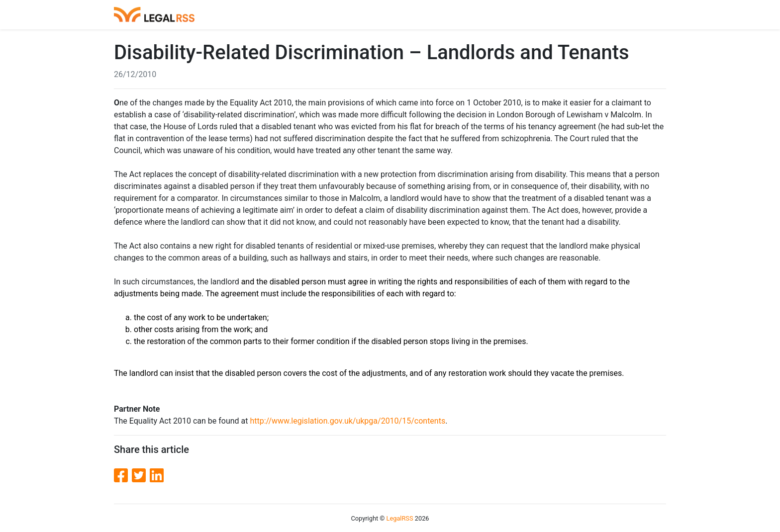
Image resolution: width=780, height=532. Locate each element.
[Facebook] (123, 476)
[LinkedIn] (157, 476)
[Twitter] (141, 476)
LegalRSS (400, 518)
